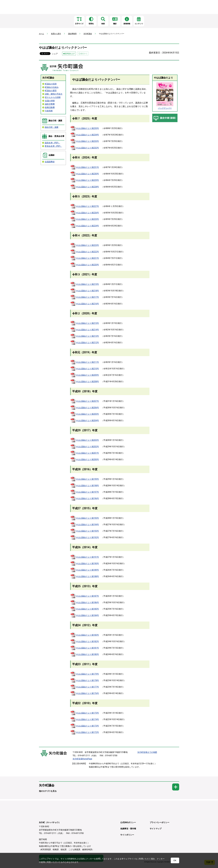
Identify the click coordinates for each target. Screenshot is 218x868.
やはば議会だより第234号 (87, 135)
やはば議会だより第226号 (87, 213)
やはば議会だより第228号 (87, 187)
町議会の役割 (51, 84)
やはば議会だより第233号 (87, 141)
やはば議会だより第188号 (87, 576)
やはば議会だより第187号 (87, 596)
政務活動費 (50, 107)
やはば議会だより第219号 (87, 284)
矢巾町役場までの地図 (147, 752)
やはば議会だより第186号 (87, 602)
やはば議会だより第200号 (87, 459)
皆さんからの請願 (53, 97)
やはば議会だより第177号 (87, 687)
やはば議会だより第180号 (87, 654)
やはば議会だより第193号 (87, 531)
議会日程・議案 (52, 127)
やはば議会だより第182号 (87, 641)
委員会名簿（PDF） (53, 146)
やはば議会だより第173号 (87, 726)
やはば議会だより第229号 (87, 180)
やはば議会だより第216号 (87, 304)
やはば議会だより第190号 (87, 563)
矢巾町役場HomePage (82, 759)
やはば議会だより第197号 (87, 492)
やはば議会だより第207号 (87, 401)
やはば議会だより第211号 (87, 362)
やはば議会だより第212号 (87, 343)
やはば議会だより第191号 (87, 557)
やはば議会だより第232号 (87, 148)
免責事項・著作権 (128, 829)
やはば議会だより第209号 (87, 375)
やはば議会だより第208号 (87, 381)
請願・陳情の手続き (54, 94)
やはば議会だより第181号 (87, 648)
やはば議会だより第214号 (87, 330)
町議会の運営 (51, 91)
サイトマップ (156, 829)
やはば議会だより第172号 (87, 732)
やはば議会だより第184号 (87, 615)
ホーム (41, 34)
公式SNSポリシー (128, 822)
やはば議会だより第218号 (87, 291)
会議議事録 (50, 162)
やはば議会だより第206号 (87, 408)
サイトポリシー (127, 835)
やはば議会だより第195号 (87, 518)
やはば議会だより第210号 (87, 369)
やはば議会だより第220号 (87, 265)
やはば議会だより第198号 (87, 486)
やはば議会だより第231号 (87, 167)
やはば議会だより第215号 (87, 323)
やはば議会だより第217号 (87, 297)
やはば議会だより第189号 (87, 570)
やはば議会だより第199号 (87, 479)
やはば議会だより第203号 (87, 440)
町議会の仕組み (52, 87)
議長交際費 (50, 104)
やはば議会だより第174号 (87, 719)
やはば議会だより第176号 (87, 693)
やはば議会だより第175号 (87, 713)
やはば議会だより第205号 (87, 414)
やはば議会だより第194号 (87, 525)
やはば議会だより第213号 (87, 336)
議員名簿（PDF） (52, 143)
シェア (55, 54)
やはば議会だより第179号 (87, 674)
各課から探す (56, 34)
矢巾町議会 (88, 34)
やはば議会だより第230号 (87, 174)
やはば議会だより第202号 (87, 447)
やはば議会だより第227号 (87, 206)
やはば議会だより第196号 (87, 498)
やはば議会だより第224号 (87, 226)
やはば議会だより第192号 (87, 537)
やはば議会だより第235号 (87, 128)
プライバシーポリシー (160, 822)
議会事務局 (72, 34)
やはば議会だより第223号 (87, 245)
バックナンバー (165, 108)
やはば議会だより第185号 (87, 609)
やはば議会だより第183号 (87, 635)
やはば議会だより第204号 (87, 420)
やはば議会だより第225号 (87, 219)
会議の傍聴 (50, 101)
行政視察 (49, 111)
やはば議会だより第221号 (87, 258)
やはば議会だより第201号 (87, 453)
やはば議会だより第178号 (87, 680)
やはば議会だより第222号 (87, 252)
